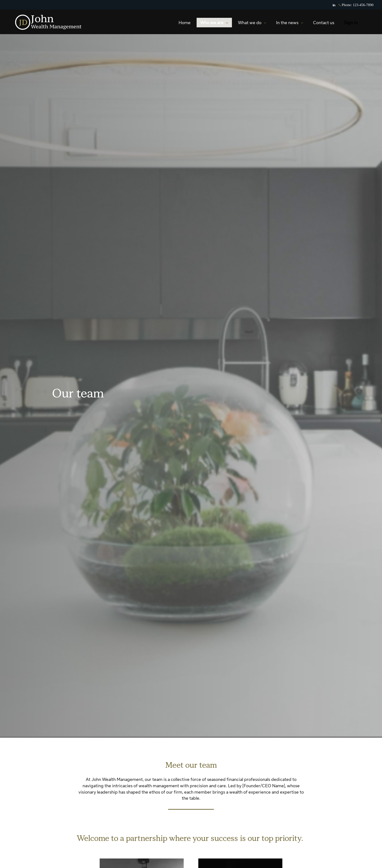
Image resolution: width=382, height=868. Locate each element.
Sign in (351, 23)
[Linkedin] (334, 5)
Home (185, 23)
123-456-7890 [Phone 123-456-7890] (363, 5)
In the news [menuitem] (290, 24)
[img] (191, 369)
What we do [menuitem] (252, 24)
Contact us (324, 23)
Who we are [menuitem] (214, 24)
